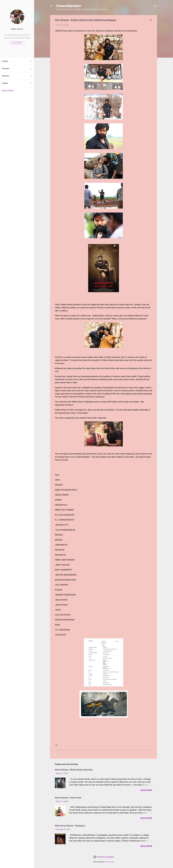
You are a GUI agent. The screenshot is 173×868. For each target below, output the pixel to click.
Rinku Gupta (17, 29)
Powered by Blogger (104, 857)
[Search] (156, 7)
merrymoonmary (109, 862)
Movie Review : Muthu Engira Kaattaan (74, 770)
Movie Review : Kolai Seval (68, 798)
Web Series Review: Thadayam (70, 826)
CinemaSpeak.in (68, 6)
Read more (146, 790)
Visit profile (17, 43)
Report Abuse (8, 91)
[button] (151, 20)
